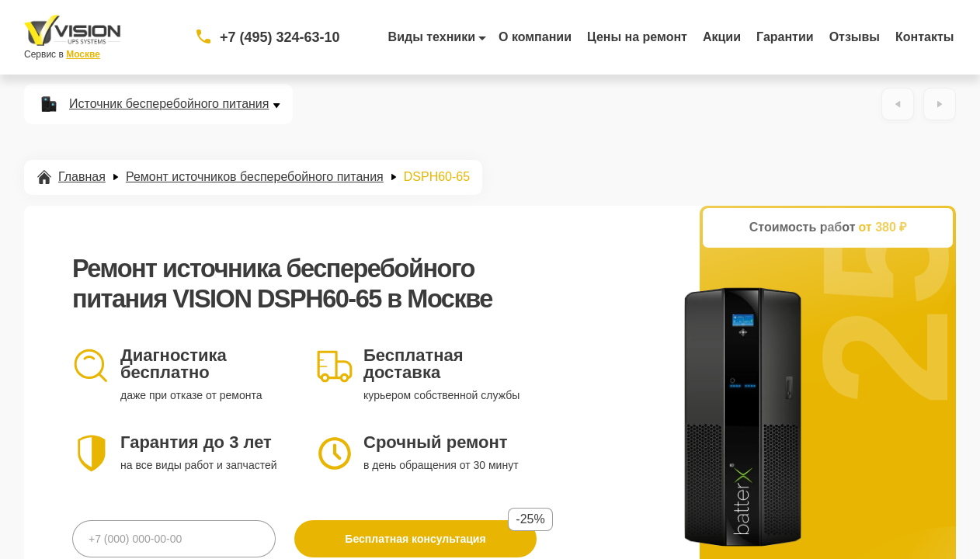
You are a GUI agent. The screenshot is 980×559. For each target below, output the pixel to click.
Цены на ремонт (637, 37)
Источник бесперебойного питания (169, 104)
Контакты (924, 37)
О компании (535, 37)
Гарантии (785, 37)
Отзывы (855, 37)
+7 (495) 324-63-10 (280, 37)
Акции (722, 37)
